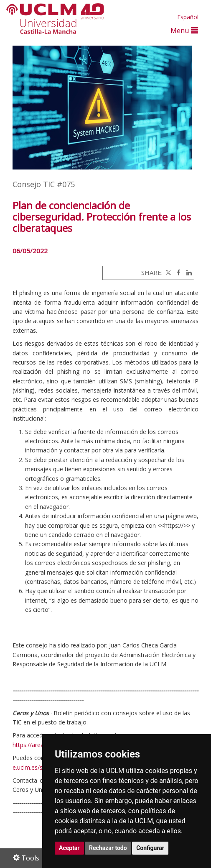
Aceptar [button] (69, 848)
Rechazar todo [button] (108, 848)
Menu (184, 30)
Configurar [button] (150, 848)
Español (188, 17)
